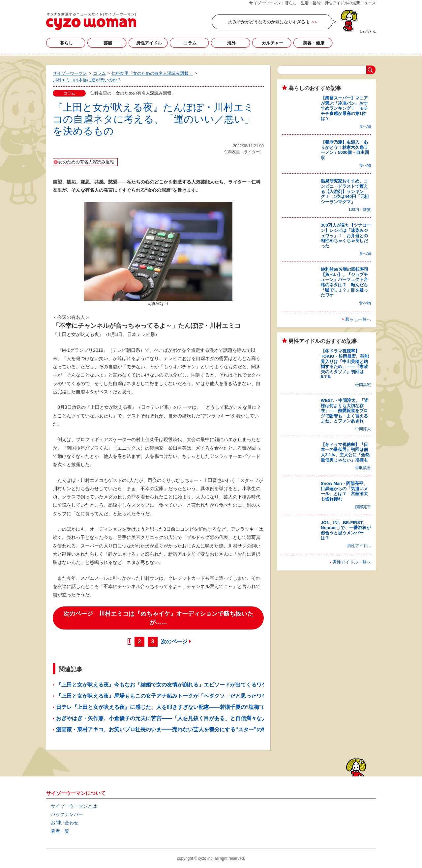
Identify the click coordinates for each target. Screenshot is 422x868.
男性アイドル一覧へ (352, 562)
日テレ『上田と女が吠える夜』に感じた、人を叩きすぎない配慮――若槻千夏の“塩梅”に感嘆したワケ (177, 707)
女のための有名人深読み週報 (86, 162)
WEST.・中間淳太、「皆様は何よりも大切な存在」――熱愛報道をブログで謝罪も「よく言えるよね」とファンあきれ (345, 411)
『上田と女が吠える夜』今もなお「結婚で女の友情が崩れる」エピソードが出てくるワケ (162, 685)
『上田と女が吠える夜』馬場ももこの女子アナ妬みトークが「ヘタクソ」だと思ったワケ (162, 696)
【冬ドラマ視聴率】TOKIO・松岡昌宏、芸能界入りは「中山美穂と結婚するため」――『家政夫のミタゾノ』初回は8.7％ (345, 364)
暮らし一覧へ (358, 319)
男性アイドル (149, 43)
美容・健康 (314, 43)
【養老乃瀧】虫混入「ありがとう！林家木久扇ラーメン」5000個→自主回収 (345, 150)
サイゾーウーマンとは (74, 806)
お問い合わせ (65, 823)
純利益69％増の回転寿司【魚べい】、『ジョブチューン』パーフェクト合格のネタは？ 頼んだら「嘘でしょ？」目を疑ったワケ (345, 282)
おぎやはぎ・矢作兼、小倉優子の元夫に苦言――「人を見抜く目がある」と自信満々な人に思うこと (175, 718)
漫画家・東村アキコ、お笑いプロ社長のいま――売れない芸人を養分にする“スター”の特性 (164, 729)
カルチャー (272, 43)
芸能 (108, 43)
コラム (190, 43)
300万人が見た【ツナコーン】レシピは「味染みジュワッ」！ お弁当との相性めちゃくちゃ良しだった (346, 235)
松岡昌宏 (363, 385)
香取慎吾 (363, 468)
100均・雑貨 (360, 210)
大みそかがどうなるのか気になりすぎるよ (269, 22)
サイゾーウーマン (91, 21)
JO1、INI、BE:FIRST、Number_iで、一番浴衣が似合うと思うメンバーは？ (346, 530)
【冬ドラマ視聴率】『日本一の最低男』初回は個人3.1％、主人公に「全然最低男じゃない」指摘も (345, 452)
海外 (231, 43)
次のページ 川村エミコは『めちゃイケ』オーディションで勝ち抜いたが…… (158, 618)
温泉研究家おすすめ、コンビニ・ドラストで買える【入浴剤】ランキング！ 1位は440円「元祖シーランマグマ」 (345, 191)
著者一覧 (60, 831)
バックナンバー (67, 814)
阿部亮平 (363, 507)
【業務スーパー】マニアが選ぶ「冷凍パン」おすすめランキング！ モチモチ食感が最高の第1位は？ (344, 108)
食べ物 (365, 126)
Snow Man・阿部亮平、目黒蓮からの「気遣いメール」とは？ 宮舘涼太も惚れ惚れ (344, 491)
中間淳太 (363, 429)
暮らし (66, 43)
